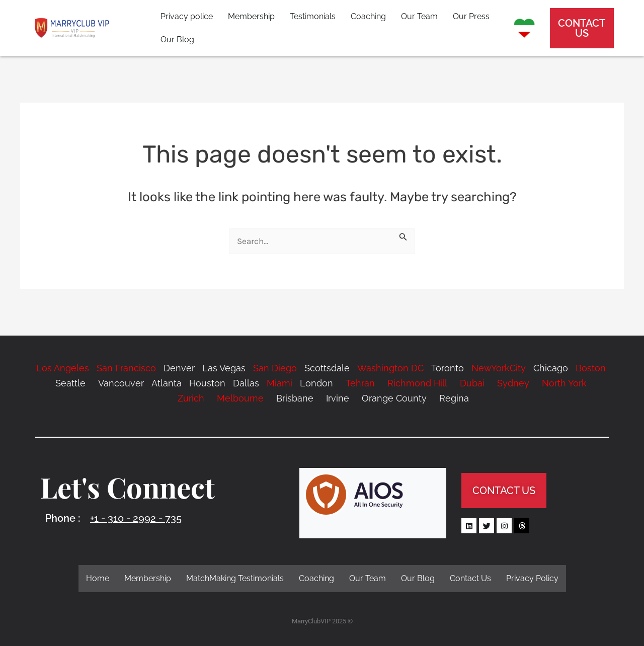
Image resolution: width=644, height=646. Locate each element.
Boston (591, 368)
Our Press (471, 16)
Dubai (472, 383)
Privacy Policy (532, 578)
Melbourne (240, 398)
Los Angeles (63, 368)
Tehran (360, 383)
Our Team (419, 16)
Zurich (191, 398)
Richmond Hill (416, 383)
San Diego (275, 368)
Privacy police (187, 16)
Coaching (368, 16)
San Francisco (126, 368)
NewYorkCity (499, 368)
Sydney (513, 383)
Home (98, 578)
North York (564, 383)
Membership (251, 16)
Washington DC (390, 368)
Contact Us (470, 578)
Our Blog (177, 39)
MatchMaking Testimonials (235, 578)
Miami (279, 383)
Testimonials (313, 16)
